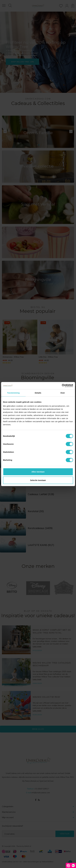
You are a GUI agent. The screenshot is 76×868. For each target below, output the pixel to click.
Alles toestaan (38, 472)
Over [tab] (63, 393)
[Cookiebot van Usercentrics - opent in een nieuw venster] (62, 386)
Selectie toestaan (38, 480)
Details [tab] (38, 393)
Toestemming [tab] (13, 393)
